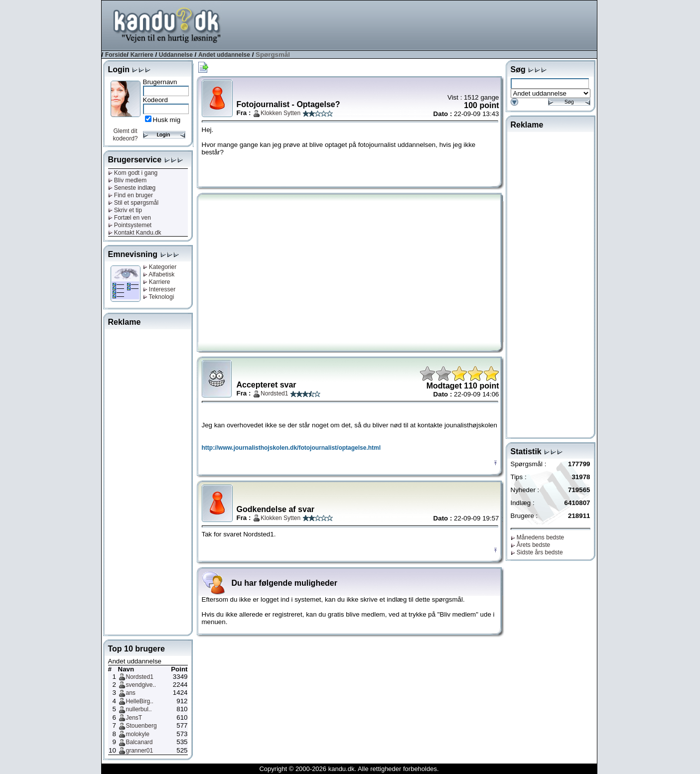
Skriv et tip (125, 210)
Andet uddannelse (224, 55)
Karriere (142, 55)
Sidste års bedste (537, 552)
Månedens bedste (538, 537)
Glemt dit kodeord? (125, 135)
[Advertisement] (416, 24)
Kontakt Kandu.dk (135, 233)
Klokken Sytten (280, 113)
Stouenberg (141, 726)
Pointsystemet (130, 225)
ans (131, 693)
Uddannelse (176, 55)
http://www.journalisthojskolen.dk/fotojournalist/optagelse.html (291, 448)
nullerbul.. (139, 709)
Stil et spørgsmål (134, 203)
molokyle (138, 734)
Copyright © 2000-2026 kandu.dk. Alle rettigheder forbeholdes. (349, 769)
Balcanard (140, 742)
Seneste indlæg (132, 188)
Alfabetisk (159, 274)
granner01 (140, 751)
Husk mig (167, 120)
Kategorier (160, 267)
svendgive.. (141, 685)
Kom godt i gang (133, 173)
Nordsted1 (140, 677)
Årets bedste (531, 545)
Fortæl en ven (130, 218)
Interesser (159, 289)
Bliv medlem (128, 180)
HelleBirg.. (140, 701)
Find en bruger (131, 195)
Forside (116, 55)
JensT (134, 718)
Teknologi (159, 297)
